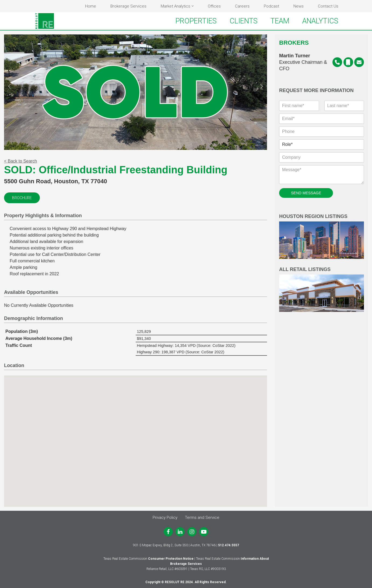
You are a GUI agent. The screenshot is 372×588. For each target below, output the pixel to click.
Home (91, 6)
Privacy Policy (165, 517)
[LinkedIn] (180, 532)
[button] (193, 6)
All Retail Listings (322, 289)
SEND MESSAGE (306, 193)
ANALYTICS (320, 21)
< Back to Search (20, 161)
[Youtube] (204, 532)
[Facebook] (168, 532)
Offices (214, 6)
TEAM (280, 21)
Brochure (22, 198)
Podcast (271, 6)
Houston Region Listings (322, 236)
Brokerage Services (128, 6)
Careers (242, 6)
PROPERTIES (196, 21)
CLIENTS (244, 21)
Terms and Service (202, 517)
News (299, 6)
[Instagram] (192, 532)
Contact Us (328, 6)
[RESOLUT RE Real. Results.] (45, 21)
